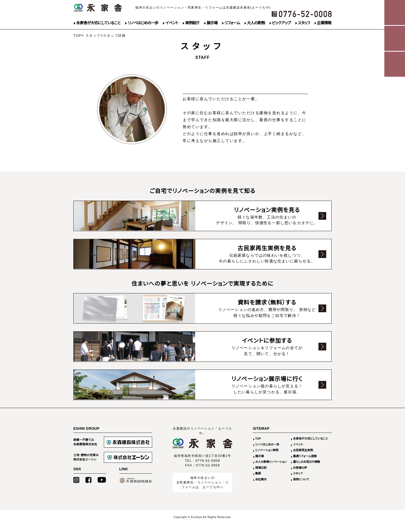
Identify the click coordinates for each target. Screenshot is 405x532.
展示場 (212, 23)
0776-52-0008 (208, 468)
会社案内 (261, 487)
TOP (77, 36)
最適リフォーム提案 (305, 464)
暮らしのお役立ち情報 (306, 470)
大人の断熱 (256, 23)
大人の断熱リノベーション (271, 470)
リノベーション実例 (267, 458)
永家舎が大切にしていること (98, 23)
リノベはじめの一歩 (143, 23)
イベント (172, 23)
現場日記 (261, 475)
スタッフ (304, 23)
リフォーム (232, 23)
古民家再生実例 (303, 458)
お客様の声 (300, 475)
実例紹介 (192, 23)
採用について (301, 487)
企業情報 (324, 23)
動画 (258, 481)
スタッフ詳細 (114, 36)
